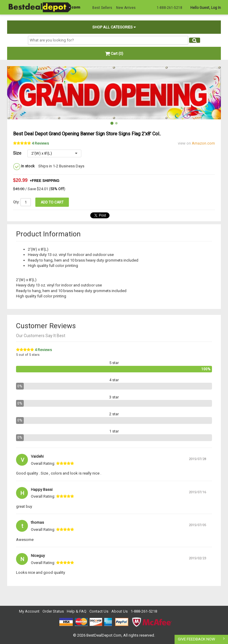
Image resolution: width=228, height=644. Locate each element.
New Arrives (126, 8)
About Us (119, 611)
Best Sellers (102, 8)
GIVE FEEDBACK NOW (197, 639)
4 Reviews (43, 350)
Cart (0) (114, 53)
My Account (29, 611)
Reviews (40, 143)
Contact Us (99, 611)
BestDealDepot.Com (104, 635)
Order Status (53, 611)
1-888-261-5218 (144, 611)
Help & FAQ (77, 611)
